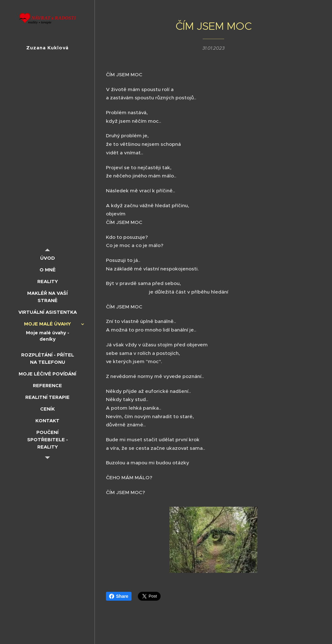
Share (119, 596)
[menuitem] (47, 258)
